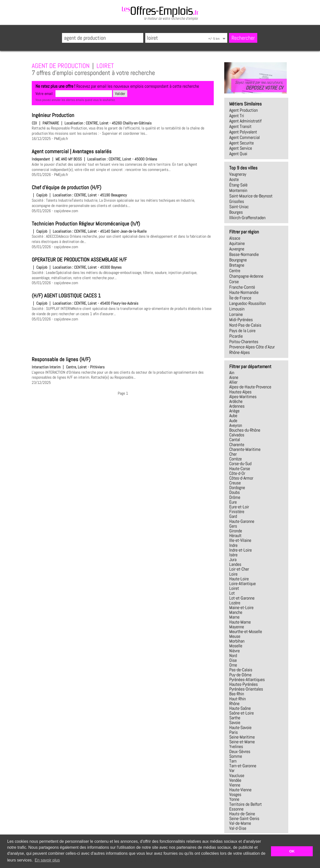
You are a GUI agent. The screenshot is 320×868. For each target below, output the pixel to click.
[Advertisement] (123, 338)
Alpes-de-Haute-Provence (250, 387)
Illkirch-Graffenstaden (247, 218)
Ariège (234, 411)
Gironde (236, 531)
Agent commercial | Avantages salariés (72, 151)
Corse (234, 282)
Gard (233, 516)
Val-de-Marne (240, 823)
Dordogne (237, 488)
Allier (233, 382)
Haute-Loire (239, 579)
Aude (233, 421)
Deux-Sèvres (240, 752)
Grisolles (237, 201)
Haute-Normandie (244, 292)
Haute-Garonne (242, 521)
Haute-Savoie (240, 728)
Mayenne (237, 627)
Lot (232, 593)
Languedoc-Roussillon (247, 303)
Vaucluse (237, 776)
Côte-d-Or (237, 473)
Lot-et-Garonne (242, 598)
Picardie (236, 336)
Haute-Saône (240, 708)
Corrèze (235, 459)
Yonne (234, 799)
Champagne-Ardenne (246, 276)
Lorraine (236, 314)
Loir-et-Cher (239, 569)
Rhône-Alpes (239, 352)
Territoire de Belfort (245, 804)
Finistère (237, 512)
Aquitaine (237, 243)
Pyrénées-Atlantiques (247, 680)
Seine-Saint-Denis (244, 819)
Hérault (235, 536)
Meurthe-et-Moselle (246, 632)
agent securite (241, 143)
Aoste (234, 179)
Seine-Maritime (242, 737)
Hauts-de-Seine (242, 814)
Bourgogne (238, 260)
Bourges (236, 212)
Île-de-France (240, 298)
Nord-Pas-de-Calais (245, 325)
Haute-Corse (240, 469)
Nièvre (234, 651)
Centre (235, 271)
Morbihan (237, 641)
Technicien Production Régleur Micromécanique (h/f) (86, 224)
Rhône (234, 704)
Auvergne (237, 249)
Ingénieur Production (53, 115)
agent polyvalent (243, 132)
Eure (233, 502)
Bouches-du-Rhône (245, 430)
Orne (233, 665)
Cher (233, 454)
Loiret (234, 588)
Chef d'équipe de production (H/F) (66, 187)
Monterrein (238, 190)
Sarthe (235, 718)
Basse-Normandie (244, 254)
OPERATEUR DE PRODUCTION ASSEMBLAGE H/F (79, 260)
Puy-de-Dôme (240, 675)
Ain (232, 373)
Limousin (237, 309)
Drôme (235, 497)
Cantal (235, 440)
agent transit (240, 126)
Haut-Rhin (237, 699)
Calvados (237, 435)
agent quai (238, 154)
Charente (237, 445)
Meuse (235, 636)
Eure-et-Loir (239, 507)
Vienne (235, 785)
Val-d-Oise (238, 828)
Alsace (235, 238)
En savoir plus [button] (47, 860)
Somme (236, 756)
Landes (235, 564)
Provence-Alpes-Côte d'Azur (252, 347)
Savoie (235, 723)
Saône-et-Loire (241, 713)
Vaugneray (238, 174)
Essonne (236, 809)
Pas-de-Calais (241, 670)
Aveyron (236, 425)
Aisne (234, 377)
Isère (233, 555)
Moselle (236, 646)
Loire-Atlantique (242, 584)
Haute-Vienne (240, 790)
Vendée (235, 780)
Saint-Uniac (239, 207)
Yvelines (236, 747)
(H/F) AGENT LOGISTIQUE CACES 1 (66, 296)
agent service (241, 148)
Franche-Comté (242, 287)
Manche (236, 612)
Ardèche (236, 401)
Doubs (234, 492)
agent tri (237, 116)
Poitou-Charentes (244, 342)
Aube (233, 416)
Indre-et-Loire (240, 550)
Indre (233, 545)
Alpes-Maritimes (243, 397)
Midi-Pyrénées (241, 320)
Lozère (235, 603)
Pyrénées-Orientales (246, 689)
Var (232, 771)
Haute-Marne (240, 622)
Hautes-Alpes (240, 392)
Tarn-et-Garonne (243, 766)
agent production (243, 110)
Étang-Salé (238, 185)
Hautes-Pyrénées (243, 684)
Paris (233, 732)
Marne (234, 617)
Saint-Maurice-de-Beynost (251, 196)
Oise (233, 660)
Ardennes (237, 406)
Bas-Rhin (237, 694)
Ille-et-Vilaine (240, 540)
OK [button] (292, 851)
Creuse (235, 483)
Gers (233, 526)
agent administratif (245, 121)
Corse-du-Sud (240, 464)
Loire (233, 574)
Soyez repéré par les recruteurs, (259, 85)
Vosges (235, 795)
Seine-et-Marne (242, 742)
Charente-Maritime (245, 449)
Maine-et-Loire (241, 608)
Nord (233, 656)
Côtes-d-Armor (241, 478)
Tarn (233, 761)
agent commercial (244, 137)
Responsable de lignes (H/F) (61, 359)
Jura (233, 560)
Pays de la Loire (242, 331)
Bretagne (237, 265)
